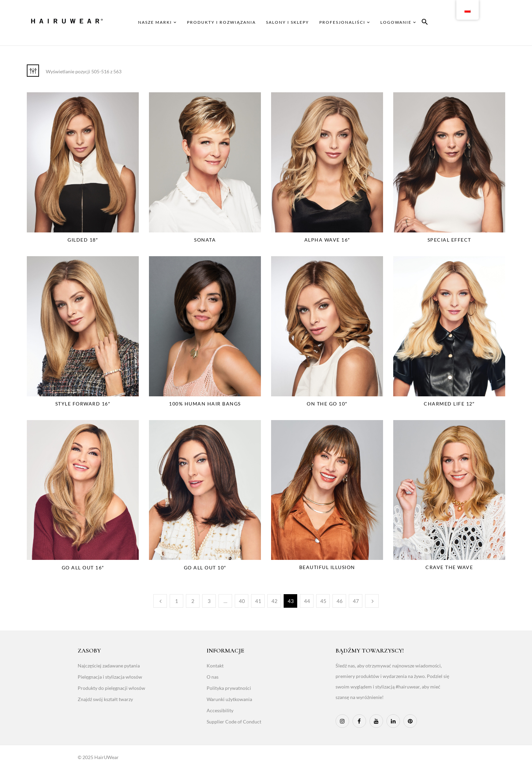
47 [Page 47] (356, 601)
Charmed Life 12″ (449, 404)
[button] (425, 23)
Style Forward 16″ (83, 404)
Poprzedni (160, 601)
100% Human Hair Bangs (205, 404)
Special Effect (449, 240)
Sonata (205, 240)
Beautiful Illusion (327, 567)
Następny (372, 601)
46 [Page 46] (340, 601)
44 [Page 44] (307, 601)
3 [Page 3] (209, 601)
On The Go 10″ (327, 404)
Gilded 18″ (83, 240)
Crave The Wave (449, 567)
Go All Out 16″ (83, 568)
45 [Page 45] (323, 601)
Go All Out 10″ (205, 568)
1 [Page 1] (177, 601)
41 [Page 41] (258, 601)
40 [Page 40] (242, 601)
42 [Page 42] (274, 601)
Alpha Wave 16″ (327, 240)
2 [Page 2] (193, 601)
